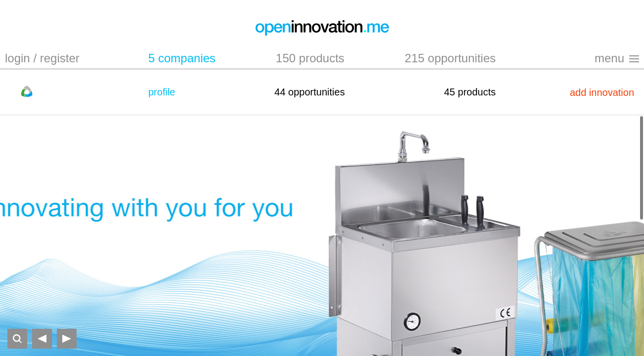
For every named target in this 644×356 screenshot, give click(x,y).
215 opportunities (450, 58)
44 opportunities (309, 92)
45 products (470, 92)
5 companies (182, 58)
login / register (42, 58)
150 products (310, 58)
